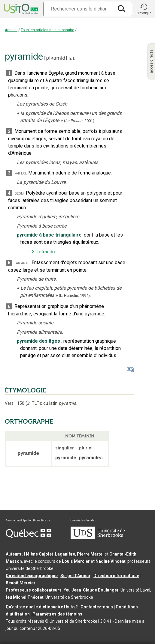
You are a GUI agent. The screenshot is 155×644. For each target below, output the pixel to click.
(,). (80, 121)
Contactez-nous (97, 607)
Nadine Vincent (111, 561)
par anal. (22, 263)
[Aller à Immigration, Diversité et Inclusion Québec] (29, 537)
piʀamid (56, 58)
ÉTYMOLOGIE (26, 390)
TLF (33, 403)
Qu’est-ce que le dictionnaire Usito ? (42, 607)
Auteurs (14, 554)
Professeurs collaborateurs (34, 590)
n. (70, 58)
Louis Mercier (76, 561)
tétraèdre (47, 252)
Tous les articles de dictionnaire (47, 30)
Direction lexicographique (32, 576)
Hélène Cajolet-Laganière (50, 554)
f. (74, 58)
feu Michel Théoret (25, 597)
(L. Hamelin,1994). (75, 295)
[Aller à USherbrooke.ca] (98, 537)
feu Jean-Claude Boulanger (91, 590)
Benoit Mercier (21, 583)
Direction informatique (116, 576)
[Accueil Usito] (20, 9)
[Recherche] (78, 9)
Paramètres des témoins (57, 614)
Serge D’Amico (75, 576)
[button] (144, 9)
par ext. (21, 173)
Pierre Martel (90, 554)
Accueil (11, 30)
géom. (20, 193)
